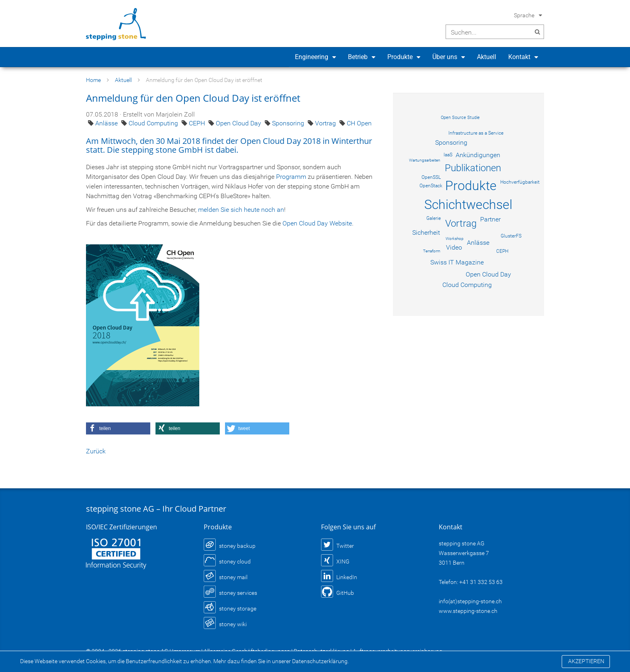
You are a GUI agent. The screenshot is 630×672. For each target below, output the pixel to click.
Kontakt (519, 57)
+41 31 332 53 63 (481, 582)
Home (93, 80)
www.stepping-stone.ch (468, 611)
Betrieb (358, 57)
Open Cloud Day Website (317, 223)
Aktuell (487, 57)
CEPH (198, 123)
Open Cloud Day (239, 123)
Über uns (445, 57)
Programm (291, 177)
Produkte (400, 57)
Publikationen (473, 168)
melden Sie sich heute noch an (241, 210)
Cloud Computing (154, 123)
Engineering (312, 57)
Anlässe (107, 123)
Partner (490, 219)
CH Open (359, 123)
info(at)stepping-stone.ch (470, 601)
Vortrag (326, 123)
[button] (118, 428)
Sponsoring (289, 123)
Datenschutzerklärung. (320, 661)
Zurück (96, 451)
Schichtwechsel (468, 205)
